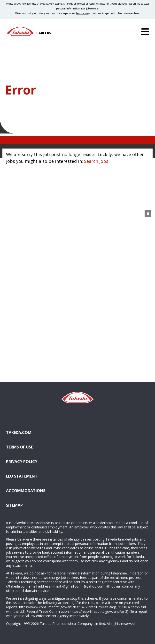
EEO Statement (22, 476)
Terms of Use (19, 447)
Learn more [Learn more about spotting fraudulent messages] (82, 13)
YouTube (95, 424)
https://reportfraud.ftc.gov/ (91, 611)
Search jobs (96, 161)
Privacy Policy (22, 462)
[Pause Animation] (148, 214)
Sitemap (14, 505)
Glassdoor (77, 424)
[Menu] (145, 31)
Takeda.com (19, 432)
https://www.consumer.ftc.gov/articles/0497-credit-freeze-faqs (68, 607)
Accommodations (50, 490)
